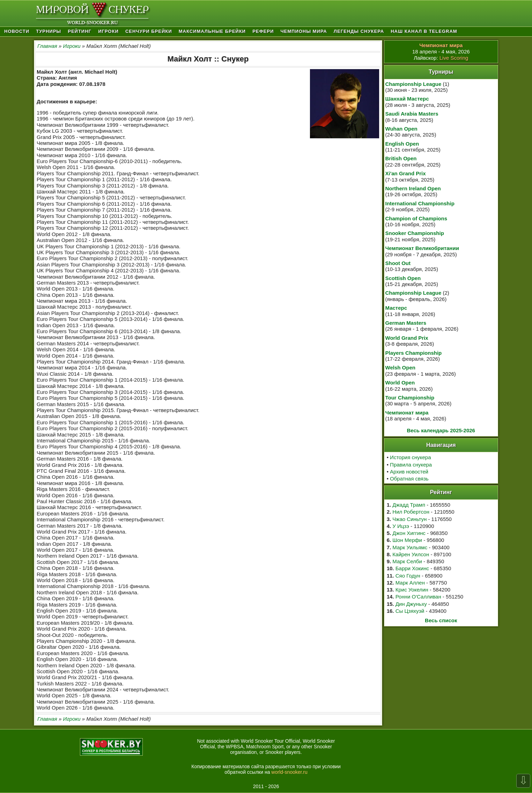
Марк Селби (407, 561)
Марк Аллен (410, 583)
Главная (47, 46)
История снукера (410, 457)
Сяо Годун (408, 576)
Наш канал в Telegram (424, 31)
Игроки (108, 31)
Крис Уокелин (412, 590)
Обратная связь (409, 479)
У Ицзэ (401, 526)
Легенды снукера (359, 31)
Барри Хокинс (412, 568)
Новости (17, 31)
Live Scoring (454, 58)
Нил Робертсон (411, 512)
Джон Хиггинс (409, 533)
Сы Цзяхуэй (410, 611)
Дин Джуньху (411, 604)
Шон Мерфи (407, 540)
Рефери (263, 31)
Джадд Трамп (409, 505)
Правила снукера (411, 465)
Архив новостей (409, 472)
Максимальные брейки (212, 31)
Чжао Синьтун (409, 519)
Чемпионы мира (304, 31)
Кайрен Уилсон (411, 554)
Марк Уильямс (410, 547)
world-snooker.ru (289, 772)
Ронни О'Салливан (418, 597)
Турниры (49, 31)
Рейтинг (80, 31)
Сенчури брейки (149, 31)
